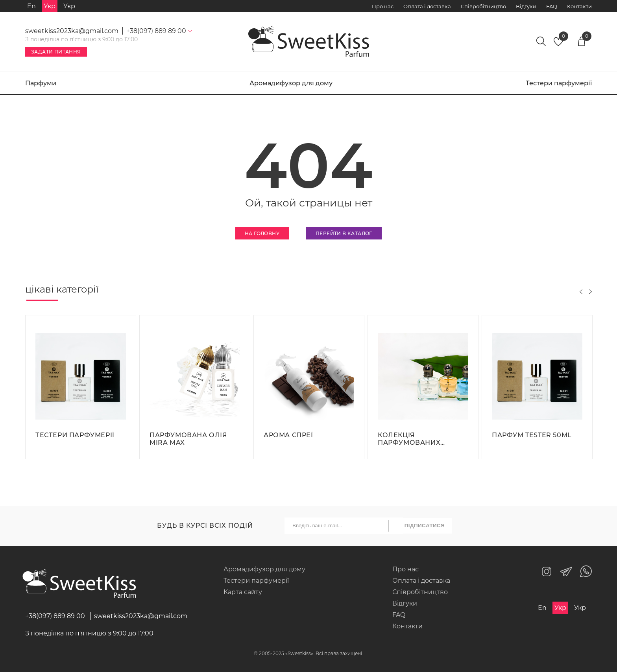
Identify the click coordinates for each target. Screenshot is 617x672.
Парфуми (41, 83)
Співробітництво (483, 6)
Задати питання (56, 52)
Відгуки (526, 6)
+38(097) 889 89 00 (55, 616)
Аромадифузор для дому (291, 83)
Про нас (383, 6)
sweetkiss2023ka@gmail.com (72, 31)
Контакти (579, 6)
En (31, 6)
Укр (69, 6)
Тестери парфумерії (559, 83)
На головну (262, 233)
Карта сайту (243, 592)
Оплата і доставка (427, 6)
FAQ (552, 6)
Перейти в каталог (344, 233)
